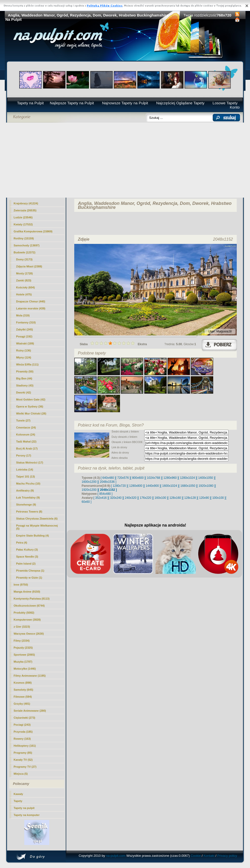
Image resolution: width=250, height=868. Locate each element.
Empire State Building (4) (33, 536)
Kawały (18, 794)
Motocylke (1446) (25, 669)
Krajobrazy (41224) (26, 203)
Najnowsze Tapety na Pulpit (125, 103)
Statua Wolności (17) (30, 463)
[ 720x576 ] (123, 478)
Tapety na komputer (27, 815)
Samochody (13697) (27, 245)
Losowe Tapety (225, 103)
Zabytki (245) (25, 329)
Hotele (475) (24, 294)
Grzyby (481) (22, 704)
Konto (235, 107)
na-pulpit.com (116, 856)
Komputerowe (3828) (27, 620)
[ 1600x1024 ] (170, 486)
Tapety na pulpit (24, 808)
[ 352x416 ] (101, 498)
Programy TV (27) (25, 767)
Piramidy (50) (25, 371)
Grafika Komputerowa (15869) (33, 231)
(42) (24, 392)
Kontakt (209, 856)
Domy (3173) (24, 259)
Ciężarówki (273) (24, 718)
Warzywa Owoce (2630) (29, 634)
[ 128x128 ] (190, 498)
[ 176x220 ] (145, 498)
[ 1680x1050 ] (188, 486)
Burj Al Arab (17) (27, 449)
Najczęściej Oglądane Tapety (180, 103)
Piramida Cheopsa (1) (30, 571)
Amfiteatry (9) (25, 491)
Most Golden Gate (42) (31, 399)
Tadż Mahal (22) (26, 442)
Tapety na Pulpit (30, 103)
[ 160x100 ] (160, 498)
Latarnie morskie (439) (31, 308)
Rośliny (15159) (24, 238)
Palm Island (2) (26, 564)
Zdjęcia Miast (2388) (29, 266)
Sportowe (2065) (24, 655)
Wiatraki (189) (25, 343)
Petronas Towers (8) (29, 512)
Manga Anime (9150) (27, 592)
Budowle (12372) (25, 252)
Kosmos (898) (23, 683)
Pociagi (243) (22, 725)
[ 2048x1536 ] (107, 482)
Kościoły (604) (26, 287)
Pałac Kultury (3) (27, 550)
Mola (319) (23, 315)
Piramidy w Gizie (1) (29, 578)
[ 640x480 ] (108, 478)
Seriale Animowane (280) (30, 711)
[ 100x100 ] (218, 498)
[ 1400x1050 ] (206, 478)
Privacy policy (227, 856)
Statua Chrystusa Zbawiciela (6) (37, 519)
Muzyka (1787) (23, 662)
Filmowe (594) (23, 697)
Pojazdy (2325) (23, 648)
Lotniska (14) (25, 470)
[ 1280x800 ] (136, 486)
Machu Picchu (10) (28, 484)
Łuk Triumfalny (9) (28, 498)
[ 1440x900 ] (152, 486)
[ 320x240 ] (116, 498)
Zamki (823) (24, 280)
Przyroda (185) (23, 732)
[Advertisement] (125, 160)
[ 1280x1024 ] (187, 478)
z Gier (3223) (22, 627)
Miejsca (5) (21, 774)
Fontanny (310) (26, 322)
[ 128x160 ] (175, 498)
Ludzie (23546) (23, 217)
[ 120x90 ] (204, 498)
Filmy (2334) (22, 641)
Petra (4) (22, 543)
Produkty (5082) (24, 613)
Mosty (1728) (25, 273)
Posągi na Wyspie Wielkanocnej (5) (37, 527)
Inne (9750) (21, 585)
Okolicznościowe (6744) (29, 606)
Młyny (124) (24, 357)
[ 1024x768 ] (153, 478)
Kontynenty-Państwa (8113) (32, 599)
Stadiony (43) (25, 385)
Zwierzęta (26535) (25, 210)
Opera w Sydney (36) (30, 406)
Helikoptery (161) (25, 746)
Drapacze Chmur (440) (31, 301)
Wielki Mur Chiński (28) (31, 413)
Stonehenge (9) (26, 505)
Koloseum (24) (26, 435)
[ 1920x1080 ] (206, 486)
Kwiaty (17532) (23, 224)
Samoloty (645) (23, 690)
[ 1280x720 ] (119, 486)
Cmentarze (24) (26, 427)
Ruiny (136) (24, 350)
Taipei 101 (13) (26, 477)
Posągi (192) (24, 336)
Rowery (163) (22, 739)
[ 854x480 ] (105, 494)
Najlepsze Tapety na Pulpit (72, 103)
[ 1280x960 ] (170, 478)
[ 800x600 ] (138, 478)
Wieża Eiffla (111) (27, 364)
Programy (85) (23, 753)
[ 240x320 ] (131, 498)
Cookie (196, 856)
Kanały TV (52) (23, 760)
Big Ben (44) (24, 378)
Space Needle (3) (27, 557)
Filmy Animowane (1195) (30, 676)
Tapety (18, 801)
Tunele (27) (23, 420)
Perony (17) (24, 456)
